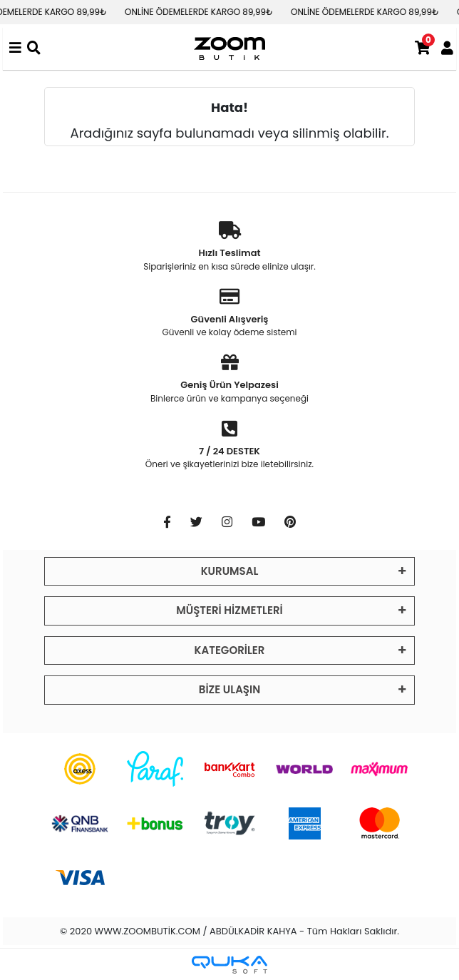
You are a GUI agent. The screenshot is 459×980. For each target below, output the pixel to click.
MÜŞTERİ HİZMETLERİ (229, 610)
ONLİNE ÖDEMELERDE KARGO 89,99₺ (205, 12)
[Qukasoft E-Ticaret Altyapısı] (229, 965)
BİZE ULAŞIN (229, 689)
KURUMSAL (230, 571)
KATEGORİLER (230, 650)
